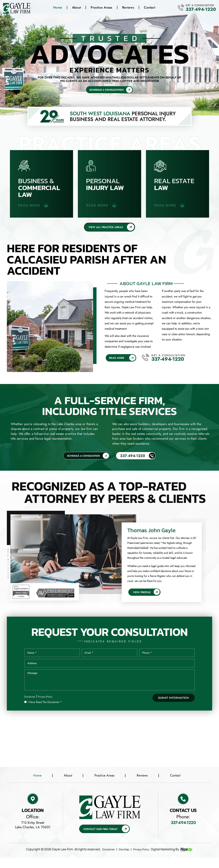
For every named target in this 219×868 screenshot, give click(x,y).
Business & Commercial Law (42, 185)
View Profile (143, 595)
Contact (149, 8)
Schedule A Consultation (106, 90)
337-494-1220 (195, 10)
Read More (117, 360)
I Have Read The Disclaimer (45, 711)
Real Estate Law (178, 185)
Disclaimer (30, 706)
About (76, 8)
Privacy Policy (47, 706)
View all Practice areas (105, 228)
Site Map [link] (123, 860)
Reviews (127, 8)
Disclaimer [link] (106, 860)
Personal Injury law (109, 185)
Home (57, 8)
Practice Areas (101, 8)
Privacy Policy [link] (143, 860)
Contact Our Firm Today (102, 839)
